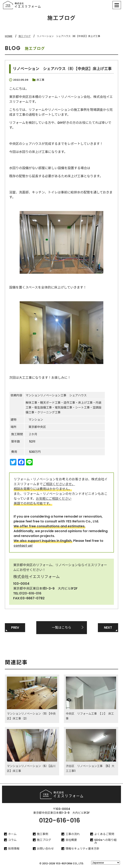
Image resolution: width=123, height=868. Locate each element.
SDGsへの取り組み (105, 841)
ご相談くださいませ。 (59, 484)
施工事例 (43, 834)
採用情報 (14, 849)
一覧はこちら (61, 628)
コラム (12, 840)
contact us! (23, 546)
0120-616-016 (30, 593)
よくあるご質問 (104, 834)
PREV (15, 628)
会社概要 (71, 840)
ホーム (12, 834)
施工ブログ (25, 36)
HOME (9, 36)
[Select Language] (106, 863)
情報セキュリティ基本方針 (82, 849)
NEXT (108, 628)
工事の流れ (73, 834)
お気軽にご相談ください (54, 499)
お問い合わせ (45, 849)
